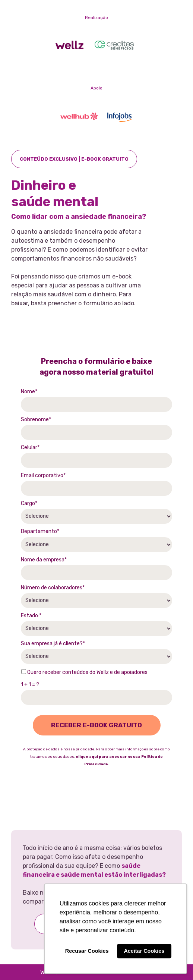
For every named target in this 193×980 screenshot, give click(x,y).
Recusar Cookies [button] (87, 951)
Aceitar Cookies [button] (144, 951)
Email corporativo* (43, 475)
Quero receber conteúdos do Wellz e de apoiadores (84, 672)
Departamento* (40, 531)
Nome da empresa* (44, 560)
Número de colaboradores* (53, 588)
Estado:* (31, 616)
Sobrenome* (36, 420)
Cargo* (29, 503)
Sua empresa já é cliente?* (53, 644)
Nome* (29, 392)
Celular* (30, 448)
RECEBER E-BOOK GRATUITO (96, 725)
